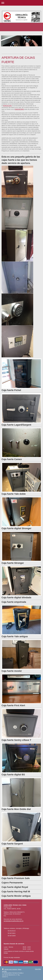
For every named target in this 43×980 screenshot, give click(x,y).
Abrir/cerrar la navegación (21, 3)
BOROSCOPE (7, 106)
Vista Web (38, 969)
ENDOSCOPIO (19, 109)
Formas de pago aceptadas (12, 957)
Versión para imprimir (10, 969)
